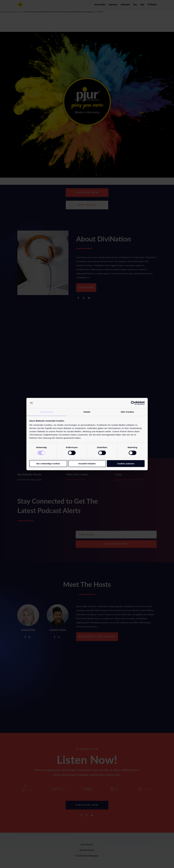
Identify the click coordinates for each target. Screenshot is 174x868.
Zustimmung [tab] (47, 412)
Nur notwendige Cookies (48, 464)
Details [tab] (87, 412)
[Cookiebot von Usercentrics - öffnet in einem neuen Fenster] (133, 403)
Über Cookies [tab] (128, 412)
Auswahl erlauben (87, 464)
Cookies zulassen (126, 464)
